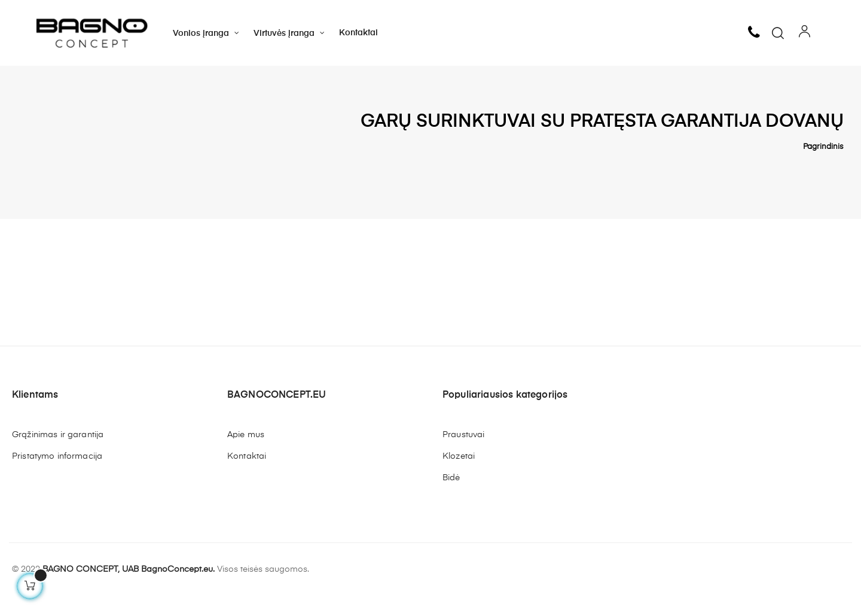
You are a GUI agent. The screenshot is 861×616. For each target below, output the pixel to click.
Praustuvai (463, 454)
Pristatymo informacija (57, 475)
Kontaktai (247, 475)
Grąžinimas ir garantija (58, 454)
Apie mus (246, 454)
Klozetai (459, 475)
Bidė (451, 497)
